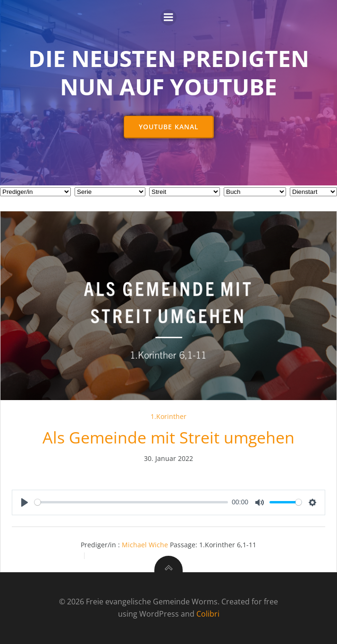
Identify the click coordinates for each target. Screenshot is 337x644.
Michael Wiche (145, 545)
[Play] (25, 502)
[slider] (131, 502)
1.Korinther (168, 416)
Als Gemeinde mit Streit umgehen (168, 437)
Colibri (208, 614)
